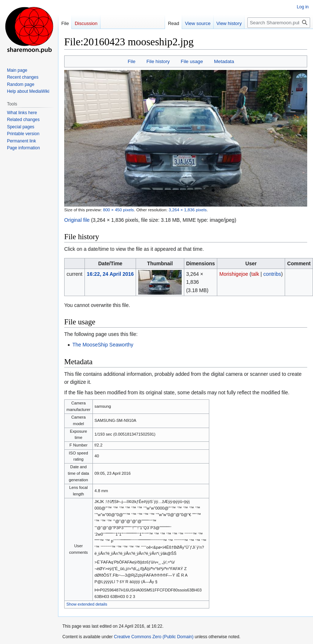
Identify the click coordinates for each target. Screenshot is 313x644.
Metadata (224, 61)
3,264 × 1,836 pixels (188, 210)
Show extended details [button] (87, 604)
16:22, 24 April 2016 (110, 274)
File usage (192, 61)
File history (158, 61)
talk (255, 274)
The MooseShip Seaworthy (103, 345)
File (131, 61)
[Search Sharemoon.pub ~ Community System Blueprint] (279, 23)
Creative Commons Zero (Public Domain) (154, 637)
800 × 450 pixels (118, 210)
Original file (77, 220)
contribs (272, 274)
